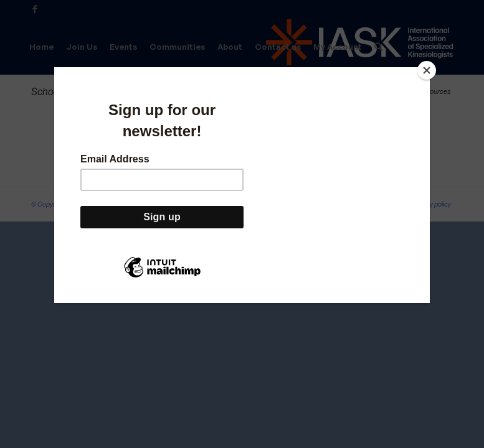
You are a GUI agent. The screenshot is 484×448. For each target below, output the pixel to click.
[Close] (427, 70)
